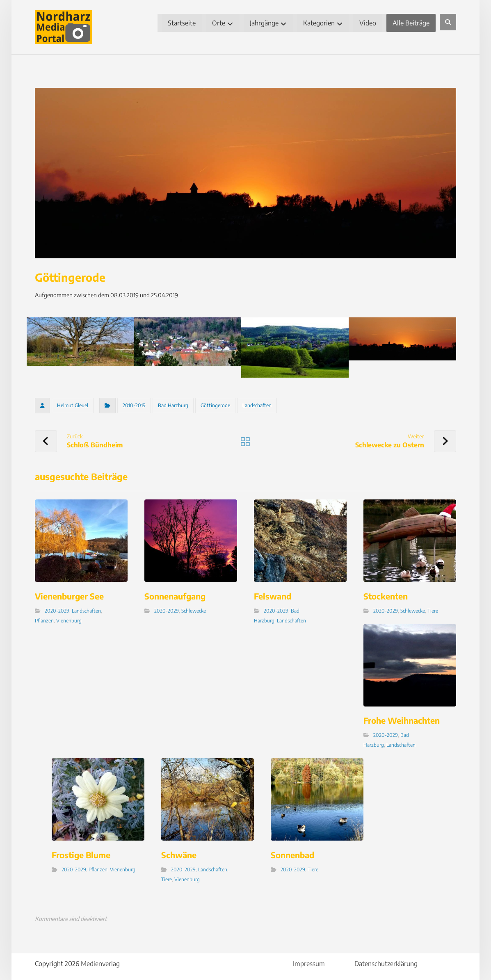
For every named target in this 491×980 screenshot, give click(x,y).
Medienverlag (101, 961)
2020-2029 (58, 609)
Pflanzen (45, 619)
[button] (447, 22)
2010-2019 (135, 405)
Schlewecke (194, 609)
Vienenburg (70, 619)
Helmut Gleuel (73, 405)
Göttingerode (216, 405)
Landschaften (258, 405)
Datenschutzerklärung (386, 961)
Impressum (308, 961)
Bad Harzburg (174, 405)
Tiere (432, 609)
